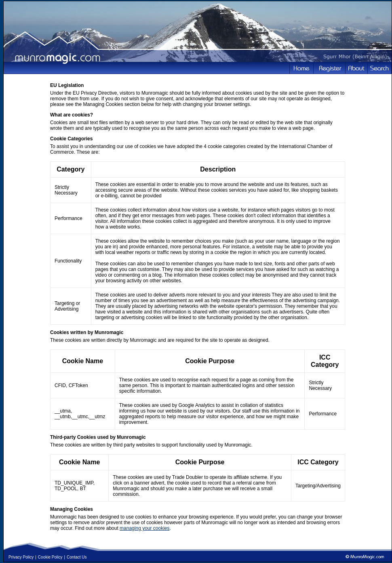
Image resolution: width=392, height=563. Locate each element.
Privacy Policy (21, 557)
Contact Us (77, 557)
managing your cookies (144, 528)
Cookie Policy (50, 557)
